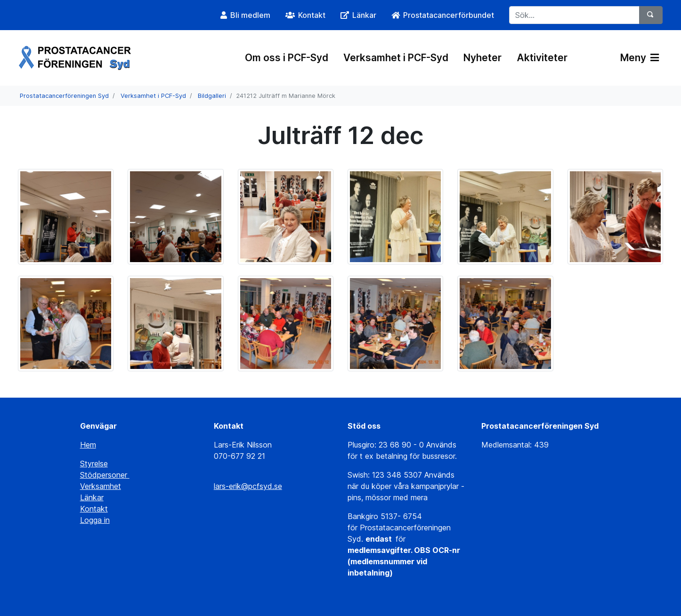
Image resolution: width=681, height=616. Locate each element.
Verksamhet (101, 486)
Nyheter (482, 58)
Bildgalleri (212, 96)
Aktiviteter (542, 58)
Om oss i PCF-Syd (287, 58)
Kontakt (94, 509)
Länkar (92, 497)
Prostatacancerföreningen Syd (64, 96)
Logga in (95, 520)
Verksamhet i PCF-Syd (396, 58)
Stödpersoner (105, 475)
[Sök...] (574, 15)
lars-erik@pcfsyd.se (248, 486)
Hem (88, 445)
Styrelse (94, 464)
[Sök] (651, 15)
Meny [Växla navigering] (640, 58)
